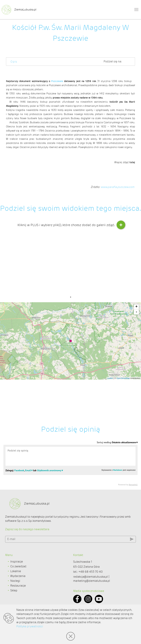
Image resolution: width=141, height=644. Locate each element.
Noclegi (15, 599)
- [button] (136, 372)
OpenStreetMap (123, 438)
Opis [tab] (14, 62)
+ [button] (136, 366)
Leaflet (110, 438)
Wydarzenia (18, 594)
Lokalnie (16, 589)
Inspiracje (17, 579)
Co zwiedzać (18, 584)
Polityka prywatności (30, 626)
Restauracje (18, 604)
